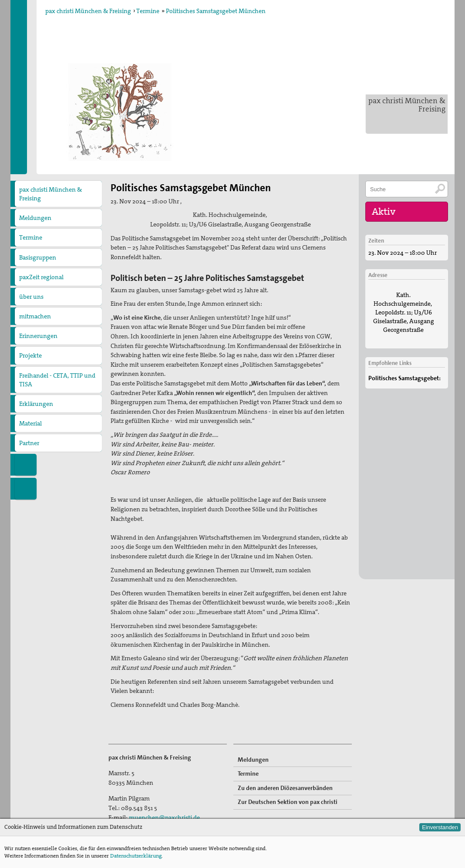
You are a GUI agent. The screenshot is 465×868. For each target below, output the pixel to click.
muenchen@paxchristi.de (164, 817)
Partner (29, 443)
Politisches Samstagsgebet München (216, 11)
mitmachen (35, 316)
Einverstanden (440, 827)
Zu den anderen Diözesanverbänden (285, 788)
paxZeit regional (41, 277)
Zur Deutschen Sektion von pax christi (288, 802)
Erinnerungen (38, 336)
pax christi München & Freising (407, 105)
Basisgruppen (38, 257)
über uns (31, 297)
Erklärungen (36, 404)
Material (30, 423)
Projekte (30, 355)
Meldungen (35, 218)
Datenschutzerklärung (136, 856)
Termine (148, 11)
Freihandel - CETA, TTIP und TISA (57, 380)
